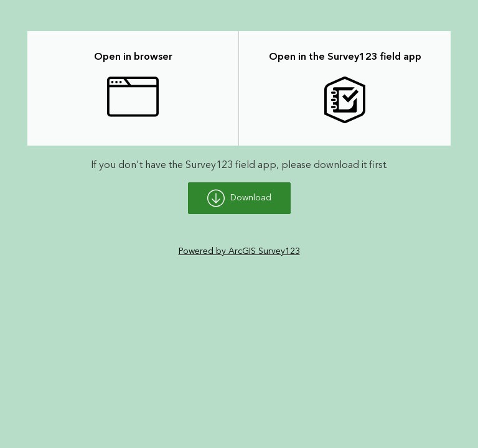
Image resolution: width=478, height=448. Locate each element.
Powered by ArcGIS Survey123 (239, 251)
